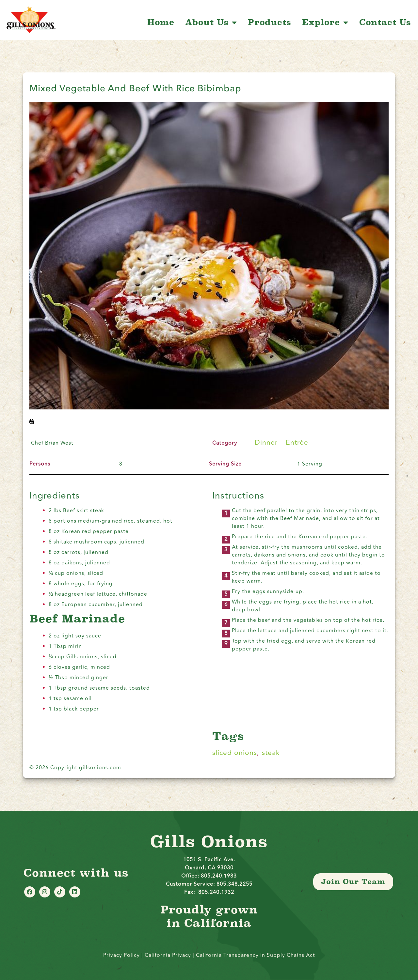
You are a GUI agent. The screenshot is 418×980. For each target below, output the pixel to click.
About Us (211, 23)
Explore (325, 23)
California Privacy (169, 955)
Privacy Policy (121, 955)
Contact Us (385, 23)
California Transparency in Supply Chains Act (256, 955)
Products (270, 23)
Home (161, 23)
